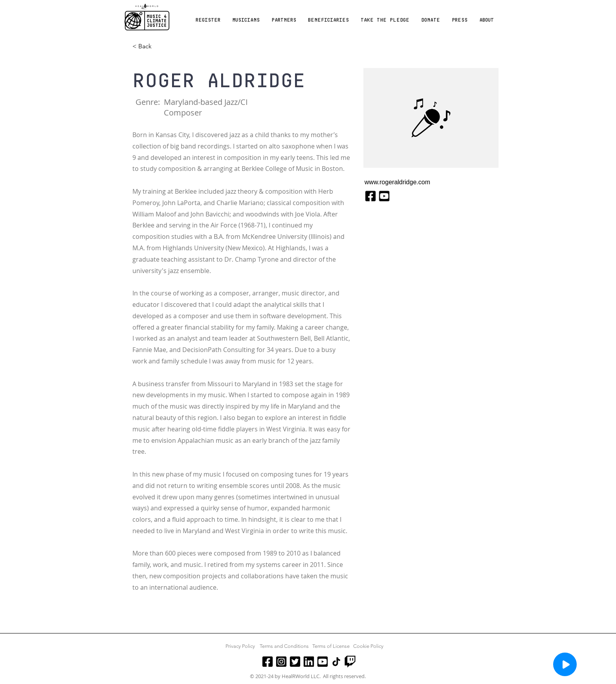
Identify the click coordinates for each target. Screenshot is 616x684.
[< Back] (148, 47)
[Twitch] (350, 662)
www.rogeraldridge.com (397, 182)
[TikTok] (336, 662)
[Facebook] (268, 662)
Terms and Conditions (284, 646)
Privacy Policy (240, 646)
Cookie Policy (368, 646)
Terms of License (331, 646)
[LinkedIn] (309, 662)
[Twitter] (295, 662)
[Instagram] (281, 662)
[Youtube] (323, 662)
